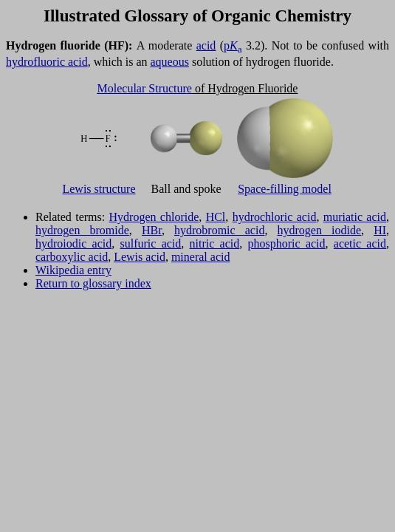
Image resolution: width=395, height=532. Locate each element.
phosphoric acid (287, 243)
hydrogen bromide (82, 230)
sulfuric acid (151, 243)
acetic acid (360, 243)
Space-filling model (285, 189)
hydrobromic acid (219, 230)
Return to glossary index (93, 283)
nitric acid (215, 243)
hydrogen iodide (320, 230)
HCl (216, 217)
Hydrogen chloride (154, 217)
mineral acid (201, 257)
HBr (152, 230)
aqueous (170, 62)
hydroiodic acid (73, 243)
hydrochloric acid (275, 217)
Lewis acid (140, 257)
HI (380, 230)
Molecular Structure (145, 88)
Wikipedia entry (73, 270)
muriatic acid (355, 217)
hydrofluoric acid (47, 62)
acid (206, 45)
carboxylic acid (72, 257)
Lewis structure (99, 189)
